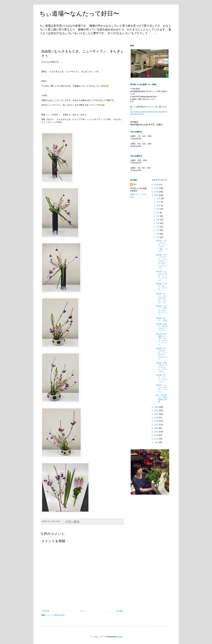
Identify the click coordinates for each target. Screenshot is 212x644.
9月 (158, 209)
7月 (158, 216)
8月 (158, 213)
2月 (158, 234)
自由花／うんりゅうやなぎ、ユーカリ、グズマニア (162, 276)
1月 (158, 237)
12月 (159, 198)
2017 (157, 425)
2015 (157, 432)
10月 (159, 206)
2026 (157, 185)
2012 (157, 442)
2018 (157, 421)
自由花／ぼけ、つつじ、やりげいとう (162, 378)
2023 (157, 195)
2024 (157, 192)
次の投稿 (46, 611)
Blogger (120, 637)
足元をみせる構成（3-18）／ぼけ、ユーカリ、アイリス (162, 339)
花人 (135, 184)
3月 (158, 230)
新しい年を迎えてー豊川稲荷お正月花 (162, 398)
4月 (158, 227)
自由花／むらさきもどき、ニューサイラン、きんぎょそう (162, 354)
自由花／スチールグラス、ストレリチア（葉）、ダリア (162, 246)
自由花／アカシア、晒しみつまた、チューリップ (162, 310)
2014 (157, 435)
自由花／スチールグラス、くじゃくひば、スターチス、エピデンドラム (162, 261)
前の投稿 (119, 611)
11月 (159, 202)
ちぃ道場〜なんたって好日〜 (79, 13)
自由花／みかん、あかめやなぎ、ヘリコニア (162, 327)
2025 (157, 188)
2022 (157, 407)
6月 (158, 220)
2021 (157, 410)
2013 (157, 439)
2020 (157, 414)
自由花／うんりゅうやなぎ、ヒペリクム (162, 388)
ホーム (83, 611)
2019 (157, 418)
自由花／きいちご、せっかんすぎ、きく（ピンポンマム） (162, 298)
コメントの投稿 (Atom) (55, 615)
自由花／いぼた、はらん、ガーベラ (162, 287)
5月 (158, 223)
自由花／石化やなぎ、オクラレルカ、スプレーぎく (162, 367)
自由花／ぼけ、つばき (162, 319)
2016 (157, 428)
